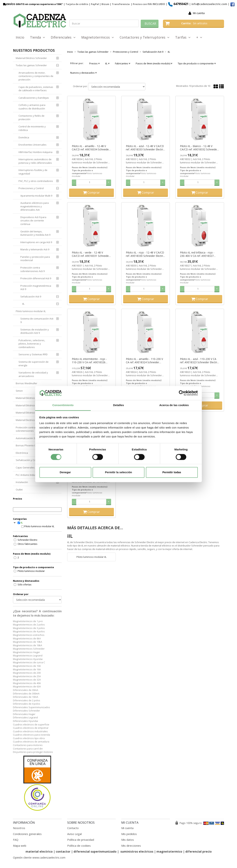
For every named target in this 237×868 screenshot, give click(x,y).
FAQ (16, 840)
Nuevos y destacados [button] (83, 73)
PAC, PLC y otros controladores (36, 181)
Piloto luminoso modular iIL (31, 311)
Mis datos (128, 840)
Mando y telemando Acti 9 (35, 249)
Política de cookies (79, 846)
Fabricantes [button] (123, 63)
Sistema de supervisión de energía (34, 364)
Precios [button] (94, 63)
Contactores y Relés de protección (31, 117)
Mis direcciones (131, 846)
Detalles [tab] (118, 405)
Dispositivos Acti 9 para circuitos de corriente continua (33, 221)
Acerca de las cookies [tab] (174, 405)
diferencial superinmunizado (95, 851)
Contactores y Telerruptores (145, 37)
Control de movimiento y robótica (32, 128)
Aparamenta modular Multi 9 (36, 196)
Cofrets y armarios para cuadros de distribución (32, 107)
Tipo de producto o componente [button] (197, 63)
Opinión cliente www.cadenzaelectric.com (39, 857)
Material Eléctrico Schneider (31, 58)
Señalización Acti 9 (31, 297)
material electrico (39, 851)
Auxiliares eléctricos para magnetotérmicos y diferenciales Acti (35, 206)
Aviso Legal (74, 834)
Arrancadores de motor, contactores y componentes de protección (36, 76)
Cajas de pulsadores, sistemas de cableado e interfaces (36, 89)
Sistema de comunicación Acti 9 (37, 320)
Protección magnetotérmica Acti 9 (36, 288)
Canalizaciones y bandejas (34, 98)
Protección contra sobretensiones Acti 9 (32, 269)
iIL (23, 304)
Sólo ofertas (25, 584)
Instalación (22, 482)
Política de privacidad (81, 840)
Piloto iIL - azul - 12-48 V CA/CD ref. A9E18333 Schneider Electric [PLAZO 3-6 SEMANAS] (145, 148)
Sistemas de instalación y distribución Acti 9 (35, 331)
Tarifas (183, 37)
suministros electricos (137, 851)
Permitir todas (172, 472)
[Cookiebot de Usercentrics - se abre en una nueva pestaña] (182, 393)
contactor (63, 851)
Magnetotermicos (98, 37)
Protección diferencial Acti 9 (36, 278)
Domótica (24, 137)
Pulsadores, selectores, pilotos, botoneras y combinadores (32, 344)
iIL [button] (107, 63)
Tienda (37, 37)
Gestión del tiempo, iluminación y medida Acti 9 (35, 233)
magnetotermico (170, 851)
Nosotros (19, 828)
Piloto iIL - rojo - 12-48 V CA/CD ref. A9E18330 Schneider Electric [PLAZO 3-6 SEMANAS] (145, 254)
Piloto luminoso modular (31, 571)
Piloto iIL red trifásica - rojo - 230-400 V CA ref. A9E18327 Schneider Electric (197, 254)
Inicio (20, 37)
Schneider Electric (27, 540)
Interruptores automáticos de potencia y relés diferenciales (35, 161)
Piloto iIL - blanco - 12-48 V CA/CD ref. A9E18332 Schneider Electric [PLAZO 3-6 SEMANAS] (199, 148)
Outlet (19, 490)
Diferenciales (63, 37)
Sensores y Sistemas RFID (33, 354)
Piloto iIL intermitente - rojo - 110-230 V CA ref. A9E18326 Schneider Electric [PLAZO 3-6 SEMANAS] (90, 361)
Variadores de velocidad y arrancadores (33, 374)
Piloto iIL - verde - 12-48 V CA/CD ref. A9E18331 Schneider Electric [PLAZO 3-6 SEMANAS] (91, 254)
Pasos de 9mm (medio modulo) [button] (154, 63)
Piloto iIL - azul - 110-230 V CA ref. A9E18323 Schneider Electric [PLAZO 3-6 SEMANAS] (199, 361)
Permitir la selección (118, 472)
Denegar (65, 472)
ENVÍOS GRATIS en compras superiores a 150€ (32, 4)
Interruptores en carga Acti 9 (36, 242)
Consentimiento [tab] (63, 405)
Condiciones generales (27, 834)
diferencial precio (198, 851)
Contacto (73, 828)
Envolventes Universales (32, 145)
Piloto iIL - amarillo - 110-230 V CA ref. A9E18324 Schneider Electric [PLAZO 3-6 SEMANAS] (144, 361)
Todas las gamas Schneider (31, 65)
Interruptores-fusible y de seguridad (33, 172)
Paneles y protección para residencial (35, 259)
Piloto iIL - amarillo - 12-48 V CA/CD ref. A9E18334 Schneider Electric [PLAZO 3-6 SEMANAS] (91, 148)
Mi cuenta (199, 13)
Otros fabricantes (27, 544)
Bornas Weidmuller (26, 383)
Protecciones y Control (31, 188)
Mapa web (20, 846)
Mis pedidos (129, 834)
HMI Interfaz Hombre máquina (35, 152)
